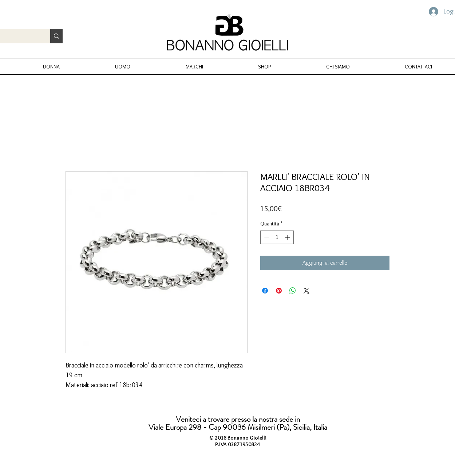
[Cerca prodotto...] (56, 36)
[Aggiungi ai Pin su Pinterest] (279, 291)
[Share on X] (306, 291)
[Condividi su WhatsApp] (293, 291)
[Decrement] (266, 237)
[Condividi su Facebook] (265, 291)
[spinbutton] (277, 237)
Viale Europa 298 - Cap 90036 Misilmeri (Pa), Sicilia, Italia (238, 427)
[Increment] (288, 237)
